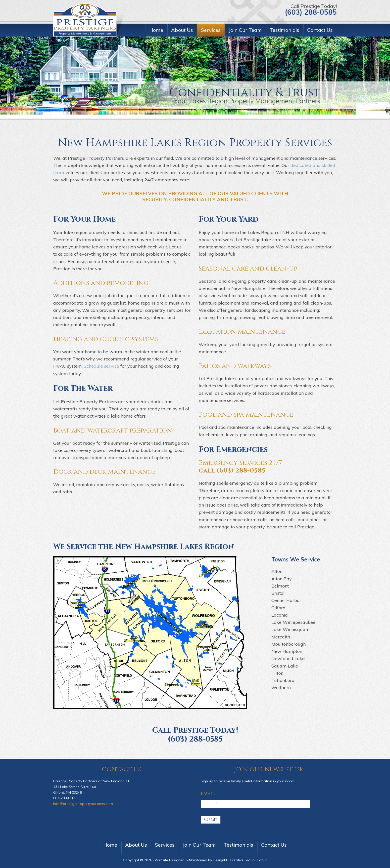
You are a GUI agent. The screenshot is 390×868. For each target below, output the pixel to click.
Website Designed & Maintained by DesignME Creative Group (205, 860)
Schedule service (101, 366)
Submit (211, 820)
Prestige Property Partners (89, 20)
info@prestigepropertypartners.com (83, 804)
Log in (262, 860)
